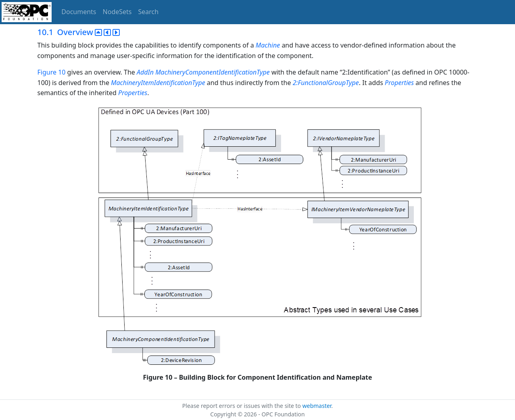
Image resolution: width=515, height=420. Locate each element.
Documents (79, 12)
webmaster (317, 406)
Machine (268, 45)
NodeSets (117, 12)
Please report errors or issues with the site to (242, 406)
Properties (399, 83)
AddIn (145, 72)
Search (149, 12)
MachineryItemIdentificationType (158, 83)
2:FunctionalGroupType (326, 83)
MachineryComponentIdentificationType (213, 72)
